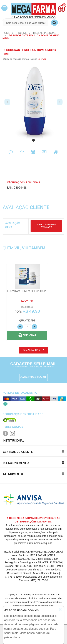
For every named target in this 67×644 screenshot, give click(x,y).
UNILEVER (42, 59)
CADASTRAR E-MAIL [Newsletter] (33, 377)
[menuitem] (6, 33)
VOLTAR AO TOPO (34, 350)
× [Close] (60, 609)
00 (64, 5)
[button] (4, 8)
